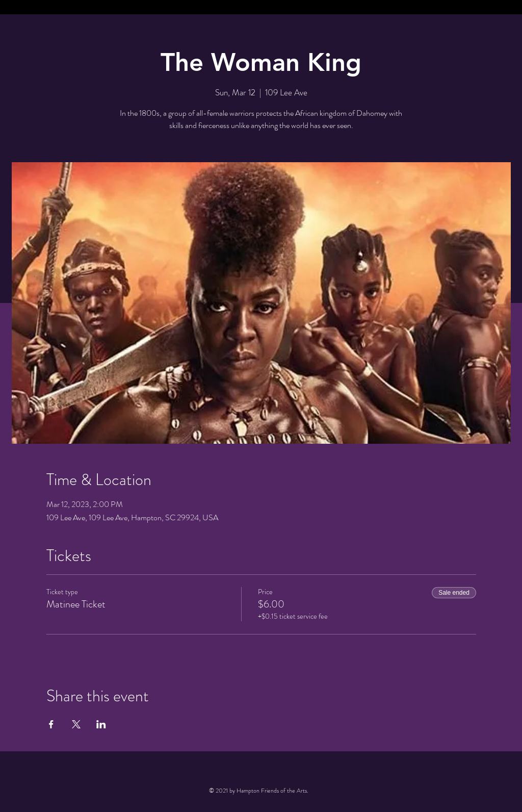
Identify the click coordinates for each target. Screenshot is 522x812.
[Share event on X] (76, 724)
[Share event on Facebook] (51, 724)
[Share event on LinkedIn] (101, 724)
